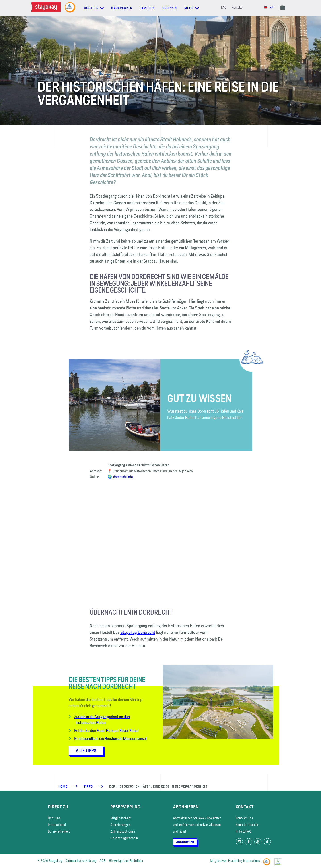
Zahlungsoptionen (123, 831)
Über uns (54, 818)
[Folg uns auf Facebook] (249, 842)
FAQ (224, 7)
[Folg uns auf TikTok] (267, 842)
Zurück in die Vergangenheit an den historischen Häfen (102, 720)
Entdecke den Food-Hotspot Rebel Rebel (106, 730)
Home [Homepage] (63, 786)
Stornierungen (120, 825)
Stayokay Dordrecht (138, 632)
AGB (103, 861)
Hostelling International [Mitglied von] (245, 861)
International (57, 825)
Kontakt (237, 7)
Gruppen (170, 8)
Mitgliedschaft (120, 818)
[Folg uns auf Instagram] (239, 842)
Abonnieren (185, 842)
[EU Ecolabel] (279, 860)
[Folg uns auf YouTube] (258, 842)
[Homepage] (47, 8)
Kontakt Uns (244, 818)
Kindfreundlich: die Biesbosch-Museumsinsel (110, 738)
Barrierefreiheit (59, 831)
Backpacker (122, 8)
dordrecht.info (123, 477)
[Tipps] (89, 786)
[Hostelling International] (268, 860)
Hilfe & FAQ (244, 831)
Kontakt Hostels (247, 825)
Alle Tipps (86, 751)
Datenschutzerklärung (81, 861)
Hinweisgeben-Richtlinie (126, 861)
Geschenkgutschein (124, 838)
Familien (147, 8)
